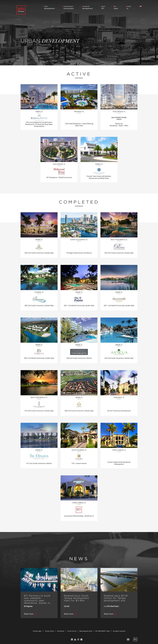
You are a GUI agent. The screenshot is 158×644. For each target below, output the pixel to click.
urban (49, 7)
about (103, 7)
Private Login (37, 630)
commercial (88, 7)
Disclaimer (61, 630)
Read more (29, 612)
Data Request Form (86, 630)
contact (129, 7)
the (116, 7)
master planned (69, 7)
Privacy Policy (50, 630)
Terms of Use (72, 630)
